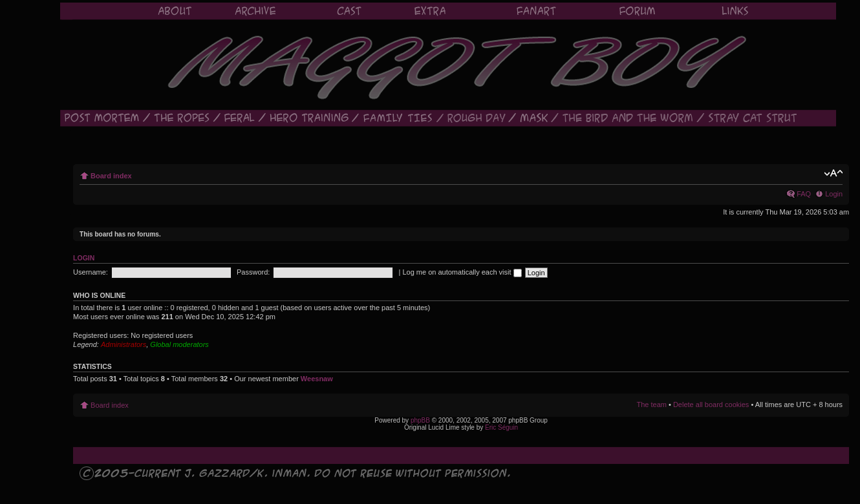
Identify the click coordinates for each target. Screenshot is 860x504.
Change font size (833, 173)
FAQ (804, 194)
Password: (253, 272)
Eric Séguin (501, 427)
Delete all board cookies (711, 404)
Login (834, 194)
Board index (111, 176)
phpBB (420, 420)
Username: (91, 272)
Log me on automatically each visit (462, 272)
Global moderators (179, 344)
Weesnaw (317, 379)
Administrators (124, 344)
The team (651, 404)
